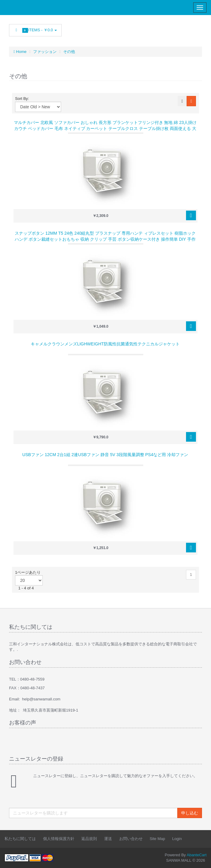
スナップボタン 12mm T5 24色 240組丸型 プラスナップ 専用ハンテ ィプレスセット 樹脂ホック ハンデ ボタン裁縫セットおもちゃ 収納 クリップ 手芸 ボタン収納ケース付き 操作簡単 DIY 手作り (105, 239)
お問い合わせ (131, 839)
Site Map (157, 839)
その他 (69, 52)
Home (20, 52)
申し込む (190, 813)
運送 (108, 839)
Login (177, 839)
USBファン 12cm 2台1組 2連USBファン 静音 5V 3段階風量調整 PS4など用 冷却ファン (105, 455)
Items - (35, 30)
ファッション (45, 52)
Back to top (201, 859)
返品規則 (89, 839)
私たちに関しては (20, 839)
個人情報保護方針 (59, 839)
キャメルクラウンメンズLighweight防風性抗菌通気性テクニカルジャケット (105, 344)
